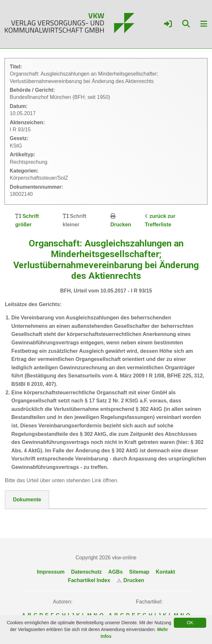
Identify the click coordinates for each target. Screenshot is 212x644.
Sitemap (139, 572)
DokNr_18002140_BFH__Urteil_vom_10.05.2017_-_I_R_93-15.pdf (92, 517)
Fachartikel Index (89, 580)
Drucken (121, 225)
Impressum (51, 572)
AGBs (116, 572)
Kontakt (165, 572)
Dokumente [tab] (27, 500)
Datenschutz (86, 572)
